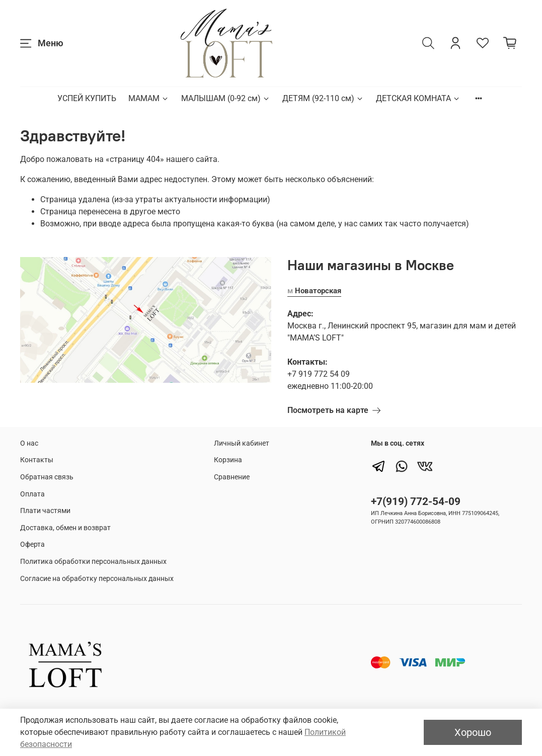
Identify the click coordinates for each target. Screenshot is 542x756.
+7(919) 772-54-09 (416, 501)
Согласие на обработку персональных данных (97, 579)
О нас (29, 443)
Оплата (32, 494)
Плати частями (45, 511)
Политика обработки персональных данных (93, 562)
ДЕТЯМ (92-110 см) (323, 98)
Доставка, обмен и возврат (65, 528)
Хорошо (473, 732)
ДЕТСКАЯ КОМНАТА (418, 98)
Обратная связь (47, 477)
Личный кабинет (242, 443)
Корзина (228, 460)
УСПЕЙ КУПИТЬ (87, 98)
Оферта (32, 544)
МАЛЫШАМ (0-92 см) (226, 98)
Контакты (37, 460)
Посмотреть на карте (334, 410)
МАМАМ (149, 98)
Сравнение (232, 477)
